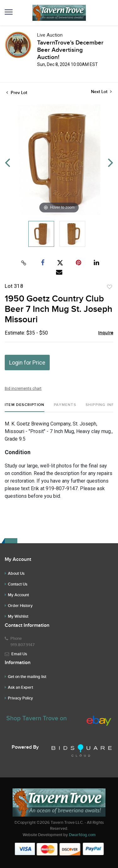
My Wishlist (18, 616)
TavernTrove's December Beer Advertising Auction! (70, 50)
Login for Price (27, 363)
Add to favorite (110, 287)
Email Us (19, 654)
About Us (16, 574)
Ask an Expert (20, 687)
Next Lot (101, 92)
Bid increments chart (23, 389)
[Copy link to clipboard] (24, 263)
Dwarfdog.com (82, 835)
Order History (20, 606)
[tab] (25, 407)
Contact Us (18, 584)
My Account (18, 595)
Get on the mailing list (27, 677)
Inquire (106, 333)
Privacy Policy (20, 698)
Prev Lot (17, 93)
